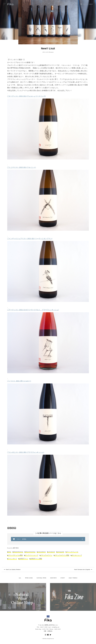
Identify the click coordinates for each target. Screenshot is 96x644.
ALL (20, 578)
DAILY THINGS (73, 578)
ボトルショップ (77, 555)
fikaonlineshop (30, 552)
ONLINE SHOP (86, 4)
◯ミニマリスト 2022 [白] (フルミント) (22, 167)
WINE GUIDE (29, 578)
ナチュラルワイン (46, 555)
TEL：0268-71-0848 (42, 627)
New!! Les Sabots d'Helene (12, 570)
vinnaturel (52, 552)
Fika (10, 552)
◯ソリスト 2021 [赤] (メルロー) (19, 381)
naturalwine (42, 552)
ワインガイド (13, 559)
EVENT (63, 578)
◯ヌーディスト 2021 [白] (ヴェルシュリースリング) (27, 96)
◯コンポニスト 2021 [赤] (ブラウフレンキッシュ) (26, 452)
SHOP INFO (53, 578)
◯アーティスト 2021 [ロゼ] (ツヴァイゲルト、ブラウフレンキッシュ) (33, 310)
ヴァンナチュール (72, 552)
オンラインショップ (32, 555)
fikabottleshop (18, 552)
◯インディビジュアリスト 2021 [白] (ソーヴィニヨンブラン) (30, 239)
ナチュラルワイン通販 (62, 555)
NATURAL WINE (41, 578)
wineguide (61, 552)
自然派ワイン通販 (36, 559)
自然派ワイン (24, 559)
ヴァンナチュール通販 (16, 555)
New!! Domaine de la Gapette (83, 570)
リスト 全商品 (21, 539)
